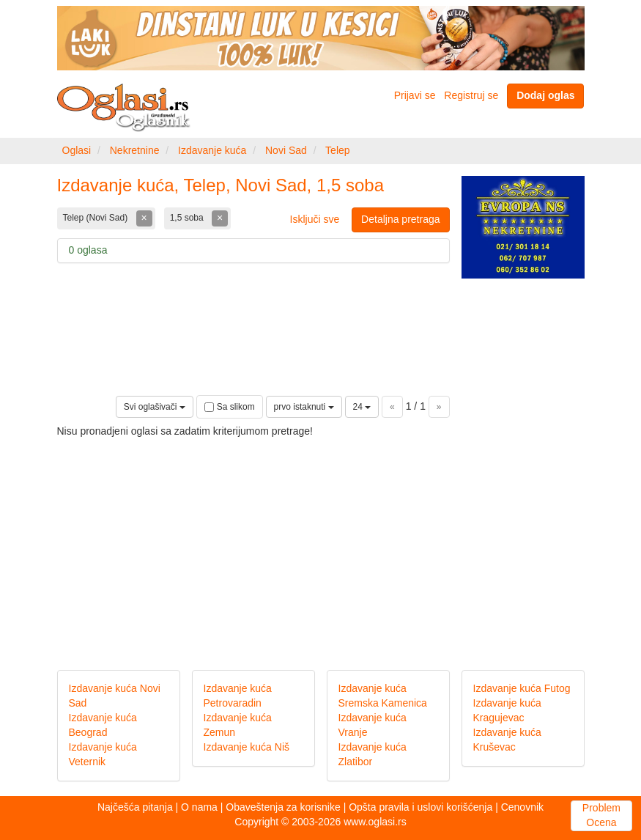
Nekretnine (135, 150)
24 (362, 407)
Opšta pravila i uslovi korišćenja (420, 807)
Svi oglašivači (155, 407)
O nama (199, 807)
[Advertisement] (321, 542)
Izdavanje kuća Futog (522, 688)
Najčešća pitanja (135, 807)
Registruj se (471, 95)
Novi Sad (286, 150)
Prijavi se (415, 95)
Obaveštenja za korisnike (283, 807)
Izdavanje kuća (212, 150)
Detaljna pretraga (400, 219)
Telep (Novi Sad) (97, 218)
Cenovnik (522, 807)
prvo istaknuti (304, 407)
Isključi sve (315, 219)
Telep (337, 150)
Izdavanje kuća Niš (247, 747)
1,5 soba (188, 218)
